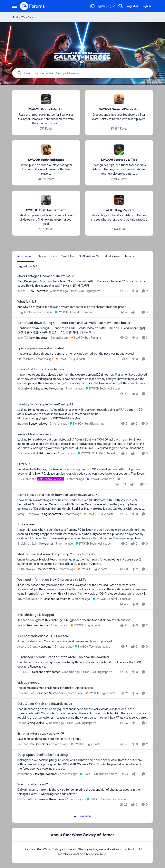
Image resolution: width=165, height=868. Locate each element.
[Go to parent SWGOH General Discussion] (73, 312)
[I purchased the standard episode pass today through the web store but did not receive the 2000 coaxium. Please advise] (82, 665)
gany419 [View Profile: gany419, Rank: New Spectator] (23, 338)
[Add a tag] (34, 266)
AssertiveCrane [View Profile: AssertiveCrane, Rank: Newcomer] (27, 646)
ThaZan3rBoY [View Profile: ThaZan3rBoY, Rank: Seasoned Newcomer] (26, 693)
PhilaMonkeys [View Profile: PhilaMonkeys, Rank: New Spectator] (26, 569)
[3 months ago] (58, 291)
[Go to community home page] (32, 6)
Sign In (146, 6)
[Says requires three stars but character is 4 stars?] (82, 739)
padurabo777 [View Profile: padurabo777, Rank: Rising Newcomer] (26, 774)
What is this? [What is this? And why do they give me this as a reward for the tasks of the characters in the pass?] (27, 302)
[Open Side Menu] (14, 6)
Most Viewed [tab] (113, 256)
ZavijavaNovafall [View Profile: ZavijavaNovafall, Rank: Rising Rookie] (28, 453)
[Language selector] (103, 6)
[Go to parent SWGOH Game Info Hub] (102, 479)
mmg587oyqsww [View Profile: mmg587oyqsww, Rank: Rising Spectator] (28, 514)
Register (132, 6)
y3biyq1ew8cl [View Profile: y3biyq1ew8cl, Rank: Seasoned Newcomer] (26, 388)
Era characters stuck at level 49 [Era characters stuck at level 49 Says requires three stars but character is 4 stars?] (41, 734)
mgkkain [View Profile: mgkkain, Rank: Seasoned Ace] (23, 424)
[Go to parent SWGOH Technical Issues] (102, 389)
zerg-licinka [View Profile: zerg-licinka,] (25, 312)
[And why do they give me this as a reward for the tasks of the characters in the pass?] (82, 307)
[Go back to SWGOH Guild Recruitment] (46, 210)
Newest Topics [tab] (47, 256)
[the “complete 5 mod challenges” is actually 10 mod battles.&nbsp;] (82, 688)
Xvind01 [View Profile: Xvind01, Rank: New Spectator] (22, 291)
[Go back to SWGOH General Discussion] (119, 109)
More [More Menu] (130, 256)
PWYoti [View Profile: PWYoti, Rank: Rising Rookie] (22, 723)
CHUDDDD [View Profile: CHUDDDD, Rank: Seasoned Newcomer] (24, 672)
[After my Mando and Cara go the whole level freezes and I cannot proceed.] (82, 641)
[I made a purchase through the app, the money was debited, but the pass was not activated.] (82, 354)
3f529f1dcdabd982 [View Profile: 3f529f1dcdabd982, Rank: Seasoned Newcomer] (30, 599)
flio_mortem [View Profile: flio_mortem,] (25, 359)
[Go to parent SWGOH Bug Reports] (84, 291)
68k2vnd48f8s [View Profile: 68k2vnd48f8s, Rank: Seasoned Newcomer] (27, 799)
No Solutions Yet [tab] (90, 256)
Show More (82, 816)
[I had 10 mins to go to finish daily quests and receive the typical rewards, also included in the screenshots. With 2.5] (82, 713)
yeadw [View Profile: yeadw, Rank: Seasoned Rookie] (21, 625)
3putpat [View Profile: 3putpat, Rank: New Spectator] (23, 744)
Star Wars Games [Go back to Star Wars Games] (24, 17)
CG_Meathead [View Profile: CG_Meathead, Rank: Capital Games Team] (27, 479)
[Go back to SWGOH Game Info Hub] (46, 109)
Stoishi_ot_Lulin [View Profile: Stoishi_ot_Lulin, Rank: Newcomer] (28, 544)
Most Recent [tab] (26, 256)
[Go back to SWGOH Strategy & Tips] (119, 160)
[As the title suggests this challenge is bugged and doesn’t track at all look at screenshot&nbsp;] (82, 620)
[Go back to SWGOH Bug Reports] (119, 210)
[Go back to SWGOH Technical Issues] (46, 160)
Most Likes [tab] (68, 256)
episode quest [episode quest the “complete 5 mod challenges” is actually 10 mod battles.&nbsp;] (28, 683)
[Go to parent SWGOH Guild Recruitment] (88, 424)
